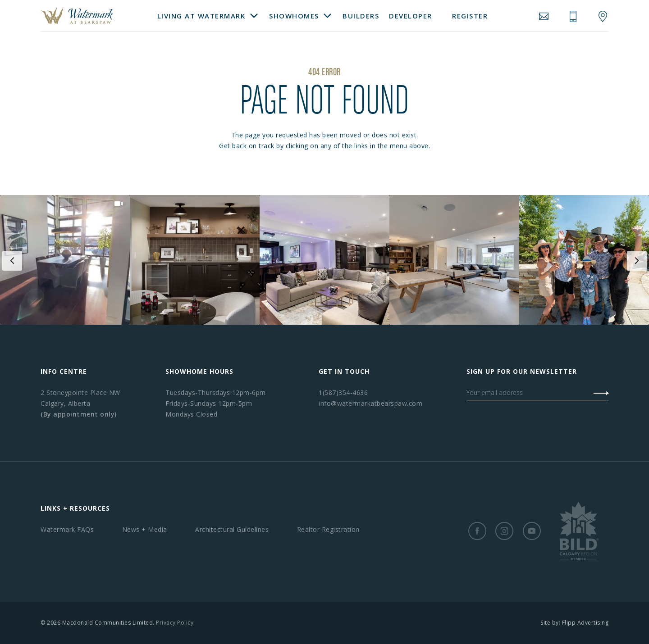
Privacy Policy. (176, 623)
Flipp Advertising (585, 623)
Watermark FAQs (67, 529)
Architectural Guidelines (232, 529)
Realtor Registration (328, 529)
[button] (65, 260)
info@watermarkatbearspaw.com (370, 403)
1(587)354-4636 (343, 392)
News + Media (145, 529)
